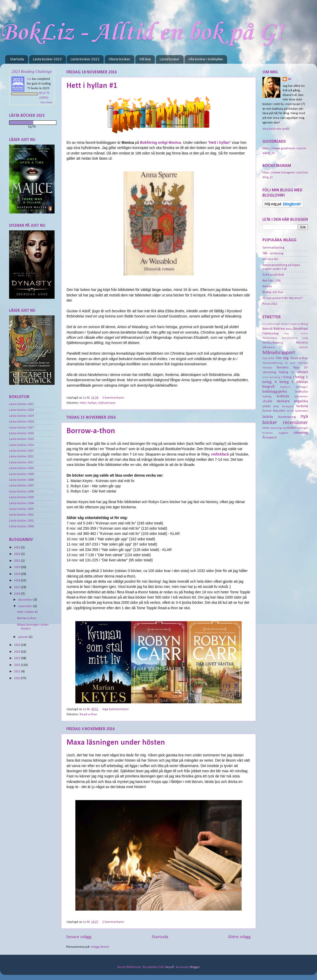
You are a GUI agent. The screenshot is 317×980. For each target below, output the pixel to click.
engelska (301, 401)
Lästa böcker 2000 (21, 527)
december (26, 600)
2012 (18, 665)
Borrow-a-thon (91, 431)
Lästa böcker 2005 (21, 497)
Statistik (303, 363)
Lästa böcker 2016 (21, 433)
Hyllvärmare (107, 403)
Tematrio (282, 368)
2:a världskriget (271, 324)
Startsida (17, 59)
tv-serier (268, 433)
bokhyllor (302, 392)
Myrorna (302, 343)
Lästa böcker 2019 (21, 416)
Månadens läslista (285, 347)
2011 (18, 672)
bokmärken (301, 397)
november (26, 606)
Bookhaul (301, 329)
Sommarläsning (273, 248)
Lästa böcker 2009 (21, 474)
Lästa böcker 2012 (21, 457)
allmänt (302, 372)
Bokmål (268, 329)
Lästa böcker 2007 (21, 486)
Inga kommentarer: (116, 709)
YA (293, 372)
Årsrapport (270, 438)
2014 (18, 652)
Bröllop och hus (273, 292)
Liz (29, 79)
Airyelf (170, 967)
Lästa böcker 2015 (21, 439)
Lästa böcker (170, 59)
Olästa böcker (119, 59)
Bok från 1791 (272, 281)
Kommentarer (290, 338)
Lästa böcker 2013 (21, 451)
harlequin (288, 406)
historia (302, 406)
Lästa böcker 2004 (21, 503)
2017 (18, 587)
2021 (18, 561)
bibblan (302, 382)
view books (46, 102)
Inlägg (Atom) (100, 947)
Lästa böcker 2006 (21, 492)
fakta (276, 406)
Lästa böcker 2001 (21, 521)
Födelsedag (270, 334)
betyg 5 (287, 382)
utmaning (301, 433)
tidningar (302, 428)
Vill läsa (145, 59)
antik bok (268, 377)
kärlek (290, 411)
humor (267, 411)
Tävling (283, 372)
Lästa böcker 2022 (85, 59)
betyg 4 (270, 382)
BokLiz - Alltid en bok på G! (142, 33)
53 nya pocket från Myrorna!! (283, 298)
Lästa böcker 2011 (21, 463)
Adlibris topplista (291, 324)
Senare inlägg (79, 937)
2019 (18, 574)
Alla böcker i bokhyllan (206, 59)
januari (24, 637)
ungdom (283, 433)
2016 (18, 594)
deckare (283, 401)
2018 (18, 581)
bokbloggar (302, 387)
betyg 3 (302, 377)
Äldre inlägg (239, 937)
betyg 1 (278, 377)
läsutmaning (287, 417)
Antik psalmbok (273, 275)
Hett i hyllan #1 (92, 86)
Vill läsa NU (270, 259)
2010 (18, 678)
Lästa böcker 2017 (21, 428)
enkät (266, 406)
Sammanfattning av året (279, 363)
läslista (268, 417)
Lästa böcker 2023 (47, 59)
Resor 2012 (270, 304)
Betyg (304, 324)
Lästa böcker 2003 (21, 509)
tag (285, 428)
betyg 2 (289, 377)
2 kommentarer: (114, 398)
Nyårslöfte (268, 358)
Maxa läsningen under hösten (116, 743)
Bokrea (279, 329)
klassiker (279, 411)
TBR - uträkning (273, 254)
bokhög (267, 397)
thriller (291, 428)
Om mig (282, 358)
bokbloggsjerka (275, 392)
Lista (305, 338)
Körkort (267, 287)
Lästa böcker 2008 (21, 480)
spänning (276, 428)
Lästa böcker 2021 (21, 404)
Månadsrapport (279, 353)
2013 (18, 658)
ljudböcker (302, 411)
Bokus (289, 329)
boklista (283, 396)
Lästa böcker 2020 (21, 410)
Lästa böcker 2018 (21, 422)
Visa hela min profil (276, 129)
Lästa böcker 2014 (21, 445)
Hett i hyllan (88, 403)
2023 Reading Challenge (32, 71)
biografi (269, 387)
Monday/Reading (273, 343)
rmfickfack (220, 454)
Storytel (267, 368)
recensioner (295, 423)
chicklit (267, 401)
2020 (18, 567)
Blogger (195, 967)
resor (266, 428)
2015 (18, 645)
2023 (18, 548)
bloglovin (285, 387)
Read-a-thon (88, 715)
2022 (18, 554)
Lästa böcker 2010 (21, 468)
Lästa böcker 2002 (21, 515)
